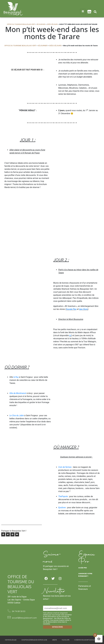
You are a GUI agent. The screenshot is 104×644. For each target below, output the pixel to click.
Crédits (54, 640)
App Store (83, 309)
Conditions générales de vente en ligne (34, 640)
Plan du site (66, 640)
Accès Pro (83, 568)
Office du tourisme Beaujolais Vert (21, 24)
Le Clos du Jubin (17, 415)
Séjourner (41, 24)
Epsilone (62, 508)
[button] (95, 12)
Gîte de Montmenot (18, 393)
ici (70, 335)
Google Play (71, 309)
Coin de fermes (65, 467)
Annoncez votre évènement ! (85, 575)
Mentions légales (11, 640)
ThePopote (63, 496)
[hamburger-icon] (83, 12)
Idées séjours (52, 24)
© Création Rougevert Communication (87, 640)
